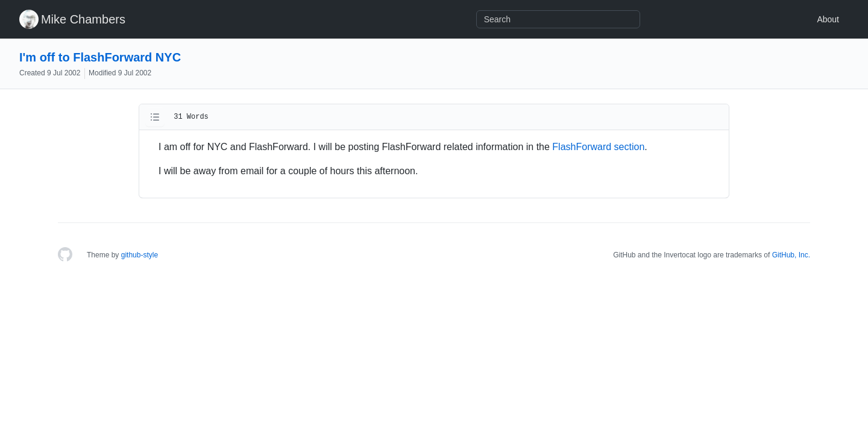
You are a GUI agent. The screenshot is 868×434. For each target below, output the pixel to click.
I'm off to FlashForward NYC (100, 57)
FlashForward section (598, 147)
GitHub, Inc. (791, 255)
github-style (140, 255)
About (828, 19)
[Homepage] (65, 255)
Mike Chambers (83, 19)
